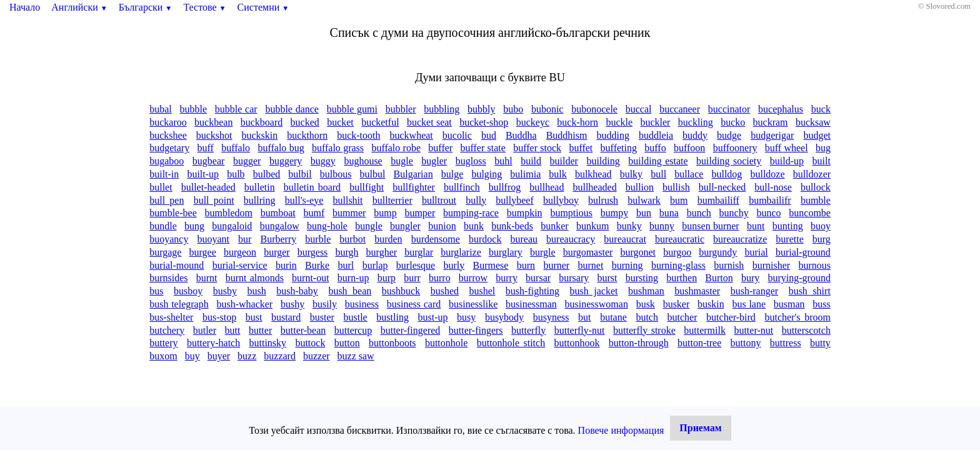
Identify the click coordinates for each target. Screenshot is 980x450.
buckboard (262, 122)
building (603, 161)
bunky (629, 226)
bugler (434, 161)
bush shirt (810, 291)
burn (526, 265)
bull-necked (722, 187)
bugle (402, 161)
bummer (349, 213)
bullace (689, 174)
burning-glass (678, 265)
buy (192, 356)
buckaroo (168, 122)
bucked (305, 122)
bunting (788, 226)
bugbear (209, 161)
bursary (574, 278)
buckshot (214, 135)
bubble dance (292, 109)
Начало (25, 7)
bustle (356, 317)
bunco (768, 213)
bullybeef (514, 200)
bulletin (260, 187)
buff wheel (787, 148)
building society (729, 161)
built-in (164, 174)
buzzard (280, 356)
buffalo (236, 148)
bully (476, 200)
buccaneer (680, 109)
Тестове (204, 7)
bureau (524, 239)
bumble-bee (173, 213)
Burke (317, 265)
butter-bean (303, 330)
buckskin (260, 135)
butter (260, 330)
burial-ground (803, 252)
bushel (482, 291)
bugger (247, 161)
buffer (440, 148)
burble (318, 239)
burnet (591, 265)
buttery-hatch (213, 343)
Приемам (700, 428)
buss (821, 304)
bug (823, 148)
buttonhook (577, 343)
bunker (554, 226)
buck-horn (577, 122)
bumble (816, 200)
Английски (79, 7)
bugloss (471, 161)
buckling (696, 122)
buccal (639, 109)
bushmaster (697, 291)
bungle (369, 226)
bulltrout (439, 200)
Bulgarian (413, 174)
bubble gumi (352, 109)
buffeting (619, 148)
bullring (260, 200)
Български (146, 7)
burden (388, 239)
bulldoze (767, 174)
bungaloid (232, 226)
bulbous (336, 174)
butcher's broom (797, 317)
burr (412, 278)
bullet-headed (208, 187)
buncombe (810, 213)
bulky (631, 174)
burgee (203, 252)
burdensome (436, 239)
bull (658, 174)
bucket (340, 122)
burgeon (240, 252)
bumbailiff (718, 200)
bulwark (644, 200)
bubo (513, 109)
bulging (487, 174)
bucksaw (813, 122)
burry (507, 278)
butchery (167, 330)
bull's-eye (304, 200)
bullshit (348, 200)
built (822, 161)
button (347, 343)
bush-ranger (754, 291)
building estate (658, 161)
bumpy (614, 213)
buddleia (656, 135)
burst (607, 278)
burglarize (461, 252)
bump (385, 213)
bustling (392, 317)
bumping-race (471, 213)
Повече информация (621, 430)
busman (789, 304)
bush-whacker (244, 304)
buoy (821, 226)
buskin (711, 304)
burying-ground (799, 278)
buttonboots (392, 343)
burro (440, 278)
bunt (756, 226)
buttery (163, 343)
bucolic (457, 135)
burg (822, 239)
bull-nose (773, 187)
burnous (814, 265)
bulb (236, 174)
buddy (695, 135)
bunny (662, 226)
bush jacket (594, 291)
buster (322, 317)
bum (679, 200)
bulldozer (812, 174)
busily (325, 304)
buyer (219, 356)
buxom (163, 356)
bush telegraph (179, 304)
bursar (538, 278)
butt (233, 330)
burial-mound (177, 265)
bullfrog (505, 187)
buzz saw (356, 356)
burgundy (718, 252)
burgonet (638, 252)
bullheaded (594, 187)
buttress (786, 343)
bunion (442, 226)
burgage (165, 252)
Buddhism (567, 135)
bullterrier (392, 200)
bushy (292, 304)
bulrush (603, 200)
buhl (503, 161)
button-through (639, 343)
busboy (188, 291)
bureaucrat (625, 239)
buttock (310, 343)
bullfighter (414, 187)
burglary (506, 252)
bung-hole (327, 226)
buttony (746, 343)
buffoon (689, 148)
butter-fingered (411, 330)
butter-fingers (476, 330)
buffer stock (537, 148)
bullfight (367, 187)
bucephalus (781, 109)
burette (789, 239)
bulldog (727, 174)
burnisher (771, 265)
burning (627, 265)
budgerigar (772, 135)
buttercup (353, 330)
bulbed (267, 174)
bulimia (525, 174)
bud (489, 135)
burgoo (677, 252)
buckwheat (412, 135)
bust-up (432, 317)
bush (256, 291)
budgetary (169, 148)
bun (644, 213)
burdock (485, 239)
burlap (375, 265)
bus (156, 291)
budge (729, 135)
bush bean (350, 291)
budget (817, 135)
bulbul (373, 174)
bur (245, 239)
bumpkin (525, 213)
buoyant (213, 239)
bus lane (749, 304)
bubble (194, 109)
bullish (676, 187)
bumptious (571, 213)
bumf (314, 213)
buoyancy (169, 239)
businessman (531, 304)
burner (556, 265)
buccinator (729, 109)
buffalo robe (396, 148)
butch (647, 317)
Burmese (491, 265)
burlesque (416, 265)
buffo (655, 148)
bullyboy (561, 200)
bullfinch (462, 187)
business (362, 304)
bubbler (401, 109)
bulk (557, 174)
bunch (699, 213)
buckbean (213, 122)
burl (346, 265)
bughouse (363, 161)
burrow (473, 278)
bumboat (278, 213)
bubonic (547, 109)
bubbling (442, 109)
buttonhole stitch (511, 343)
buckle (619, 122)
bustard (286, 317)
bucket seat (429, 122)
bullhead (547, 187)
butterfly (528, 330)
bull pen (167, 200)
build (531, 161)
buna (669, 213)
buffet (581, 148)
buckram (771, 122)
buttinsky (268, 343)
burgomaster (588, 252)
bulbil (300, 174)
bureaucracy (571, 239)
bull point (214, 200)
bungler (405, 226)
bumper (420, 213)
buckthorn (307, 135)
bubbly (481, 109)
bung (194, 226)
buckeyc (533, 122)
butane (613, 317)
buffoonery (735, 148)
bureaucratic (680, 239)
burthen (682, 278)
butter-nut (753, 330)
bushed (445, 291)
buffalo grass (338, 148)
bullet (161, 187)
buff (206, 148)
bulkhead (593, 174)
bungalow (280, 226)
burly (454, 265)
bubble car (236, 109)
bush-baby (297, 291)
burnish (729, 265)
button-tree (699, 343)
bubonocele (594, 109)
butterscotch (806, 330)
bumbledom (229, 213)
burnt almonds (255, 278)
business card (414, 304)
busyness (551, 317)
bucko (733, 122)
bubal (161, 109)
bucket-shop (484, 122)
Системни (263, 7)
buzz (247, 356)
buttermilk (705, 330)
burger (277, 252)
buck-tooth (358, 135)
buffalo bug (281, 148)
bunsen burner (710, 226)
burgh (347, 252)
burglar (419, 252)
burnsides (168, 278)
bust (254, 317)
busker (677, 304)
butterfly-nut (580, 330)
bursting (642, 278)
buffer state (482, 148)
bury (750, 278)
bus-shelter (171, 317)
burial (756, 252)
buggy (323, 161)
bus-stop (219, 317)
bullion (640, 187)
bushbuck (401, 291)
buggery (286, 161)
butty (820, 343)
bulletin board (312, 187)
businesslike (473, 304)
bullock (816, 187)
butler (205, 330)
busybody (504, 317)
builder (564, 161)
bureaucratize (740, 239)
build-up (787, 161)
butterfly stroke (644, 330)
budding (612, 135)
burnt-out (311, 278)
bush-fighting (532, 291)
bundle (163, 226)
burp (387, 278)
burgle (543, 252)
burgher (382, 252)
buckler (655, 122)
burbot (352, 239)
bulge (452, 174)
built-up (203, 174)
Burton (719, 278)
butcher (682, 317)
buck (821, 109)
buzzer (317, 356)
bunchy (734, 213)
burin (286, 265)
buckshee (168, 135)
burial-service (240, 265)
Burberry (279, 239)
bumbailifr (770, 200)
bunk (474, 226)
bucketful (380, 122)
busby (225, 291)
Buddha (521, 135)
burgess (313, 252)
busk (646, 304)
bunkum (592, 226)
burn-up (353, 278)
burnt (207, 278)
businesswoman (597, 304)
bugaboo (167, 161)
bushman (646, 291)
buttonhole (446, 343)
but (584, 317)
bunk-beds (512, 226)
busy (466, 317)
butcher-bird (731, 317)
